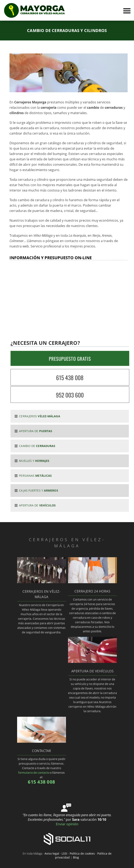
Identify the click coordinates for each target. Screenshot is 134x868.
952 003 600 (70, 395)
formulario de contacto (34, 773)
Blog (76, 857)
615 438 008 (70, 378)
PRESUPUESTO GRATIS (70, 359)
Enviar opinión (67, 824)
